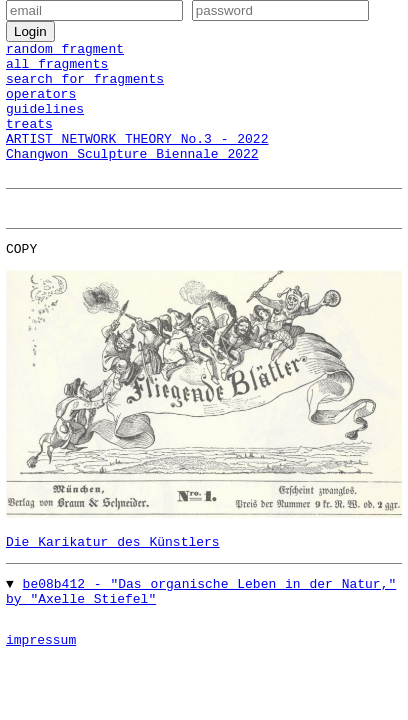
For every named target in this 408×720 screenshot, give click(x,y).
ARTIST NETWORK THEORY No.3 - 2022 (137, 159)
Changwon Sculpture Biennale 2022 (132, 177)
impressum (41, 678)
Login (30, 31)
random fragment (65, 51)
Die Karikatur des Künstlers (113, 571)
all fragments (57, 69)
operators (41, 105)
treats (29, 141)
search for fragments (85, 87)
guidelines (45, 123)
